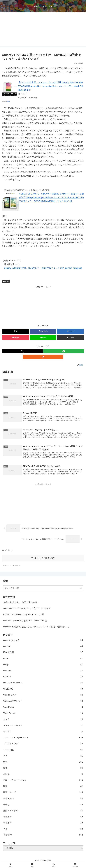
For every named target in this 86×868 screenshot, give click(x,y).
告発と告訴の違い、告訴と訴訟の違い (21, 603)
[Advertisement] (43, 30)
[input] (43, 589)
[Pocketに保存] (16, 338)
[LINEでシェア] (43, 338)
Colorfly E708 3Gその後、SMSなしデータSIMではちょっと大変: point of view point (43, 268)
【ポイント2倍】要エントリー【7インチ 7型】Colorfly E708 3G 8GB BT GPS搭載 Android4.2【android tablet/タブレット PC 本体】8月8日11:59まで (51, 86)
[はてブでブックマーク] (70, 331)
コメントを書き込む (43, 559)
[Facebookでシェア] (43, 331)
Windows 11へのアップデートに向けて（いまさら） (28, 609)
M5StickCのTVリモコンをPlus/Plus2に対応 (24, 615)
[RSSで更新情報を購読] (43, 357)
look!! (9, 102)
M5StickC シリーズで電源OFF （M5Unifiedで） (26, 621)
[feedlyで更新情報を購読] (64, 351)
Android (6, 281)
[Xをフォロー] (22, 351)
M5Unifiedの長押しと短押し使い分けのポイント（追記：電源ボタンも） (37, 627)
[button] (70, 338)
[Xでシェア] (16, 331)
